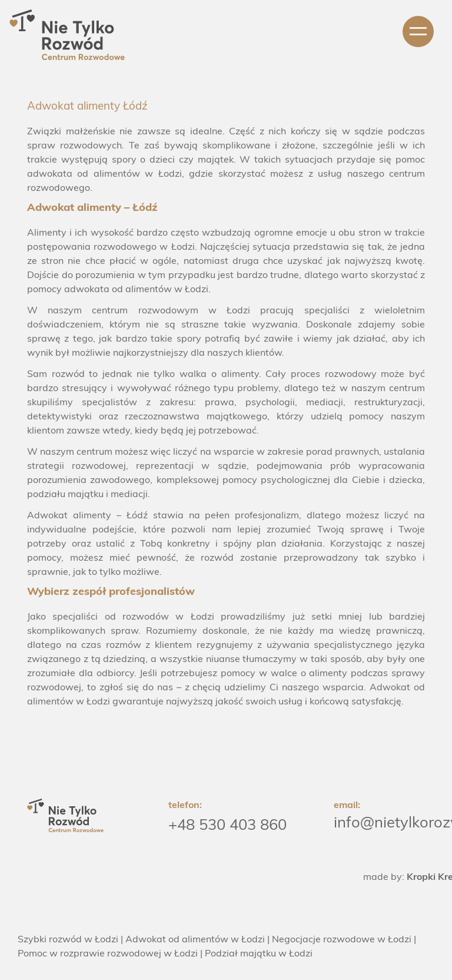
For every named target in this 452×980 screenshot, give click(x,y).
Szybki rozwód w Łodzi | (70, 940)
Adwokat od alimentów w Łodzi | (197, 940)
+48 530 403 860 (227, 826)
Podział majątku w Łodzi (259, 954)
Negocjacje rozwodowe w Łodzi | (344, 940)
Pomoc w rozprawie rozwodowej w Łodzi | (110, 954)
